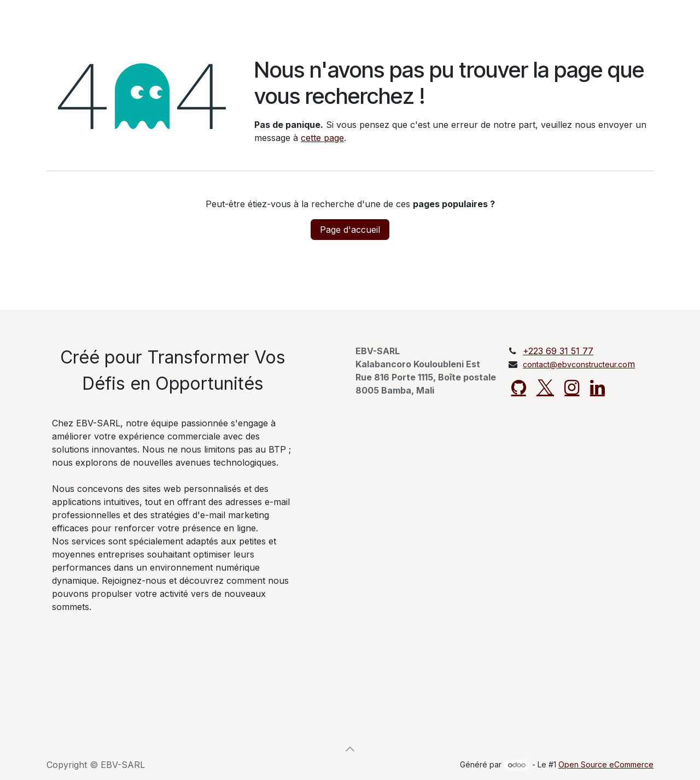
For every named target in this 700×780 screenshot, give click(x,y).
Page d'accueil (350, 230)
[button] (350, 749)
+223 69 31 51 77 (558, 351)
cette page (322, 138)
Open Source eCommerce (606, 764)
